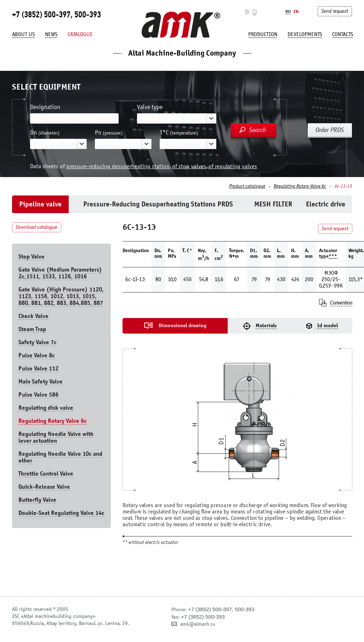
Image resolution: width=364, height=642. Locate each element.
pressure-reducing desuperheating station (118, 166)
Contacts (343, 34)
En (296, 12)
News (51, 34)
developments (305, 34)
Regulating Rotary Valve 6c (300, 186)
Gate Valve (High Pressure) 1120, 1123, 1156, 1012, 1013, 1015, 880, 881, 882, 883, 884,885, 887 (61, 296)
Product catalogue (247, 186)
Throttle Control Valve (46, 474)
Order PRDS (330, 130)
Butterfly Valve (37, 500)
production (263, 34)
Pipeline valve (40, 204)
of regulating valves (233, 166)
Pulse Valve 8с (37, 355)
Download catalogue (36, 227)
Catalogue (80, 34)
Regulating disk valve (46, 408)
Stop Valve (32, 257)
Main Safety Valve (41, 382)
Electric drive (326, 204)
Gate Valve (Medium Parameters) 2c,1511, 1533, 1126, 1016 (60, 273)
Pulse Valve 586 (38, 395)
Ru (288, 12)
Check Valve (33, 316)
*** (333, 256)
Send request (335, 11)
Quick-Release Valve (44, 487)
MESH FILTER (273, 204)
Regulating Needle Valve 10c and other (60, 457)
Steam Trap (32, 329)
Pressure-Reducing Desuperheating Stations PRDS (158, 204)
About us (23, 34)
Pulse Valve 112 (38, 368)
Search (258, 130)
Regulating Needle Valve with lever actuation (56, 437)
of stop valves (189, 166)
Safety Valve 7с (38, 342)
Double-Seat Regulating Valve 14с (61, 513)
